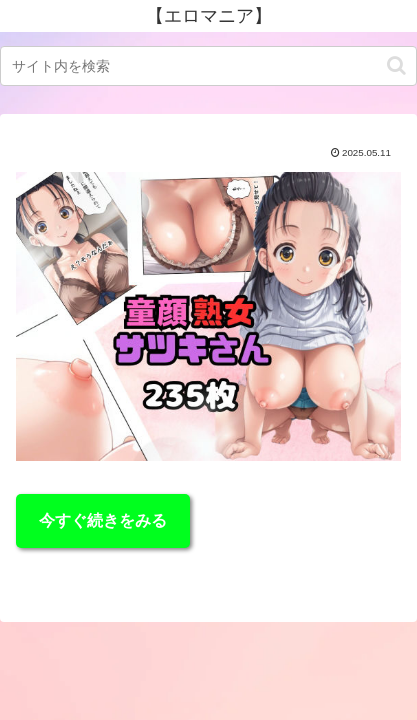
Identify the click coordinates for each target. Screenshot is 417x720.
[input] (208, 66)
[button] (396, 65)
